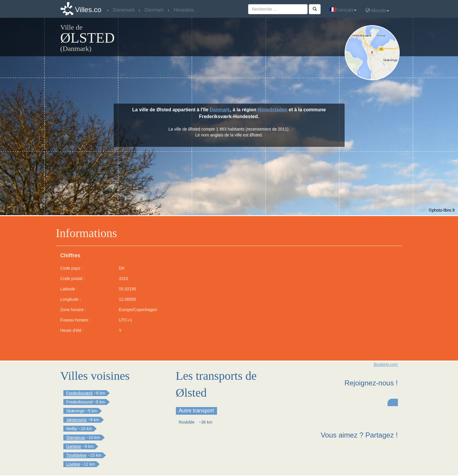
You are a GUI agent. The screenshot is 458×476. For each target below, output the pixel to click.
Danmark (220, 110)
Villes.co (88, 10)
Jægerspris (77, 420)
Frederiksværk (79, 393)
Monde (377, 10)
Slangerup (76, 438)
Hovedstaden (272, 110)
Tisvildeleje (77, 455)
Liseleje (73, 464)
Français (343, 10)
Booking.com (386, 364)
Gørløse (74, 446)
